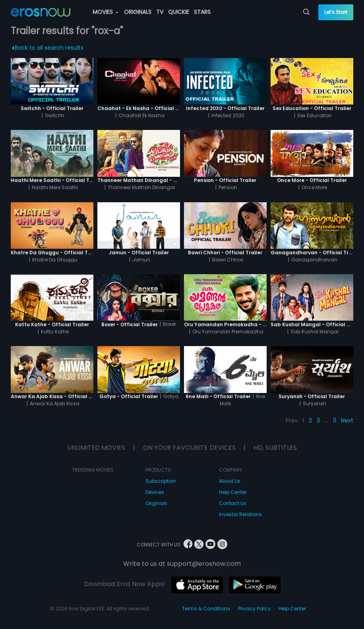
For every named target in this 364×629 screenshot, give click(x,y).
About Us (230, 481)
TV (160, 12)
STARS (202, 12)
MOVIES (105, 12)
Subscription (161, 481)
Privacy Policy (254, 609)
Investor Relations (240, 514)
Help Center (233, 492)
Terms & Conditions (206, 609)
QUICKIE (179, 12)
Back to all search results (48, 48)
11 (335, 420)
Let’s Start (336, 12)
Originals (156, 503)
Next (347, 420)
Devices (155, 492)
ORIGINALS (138, 12)
